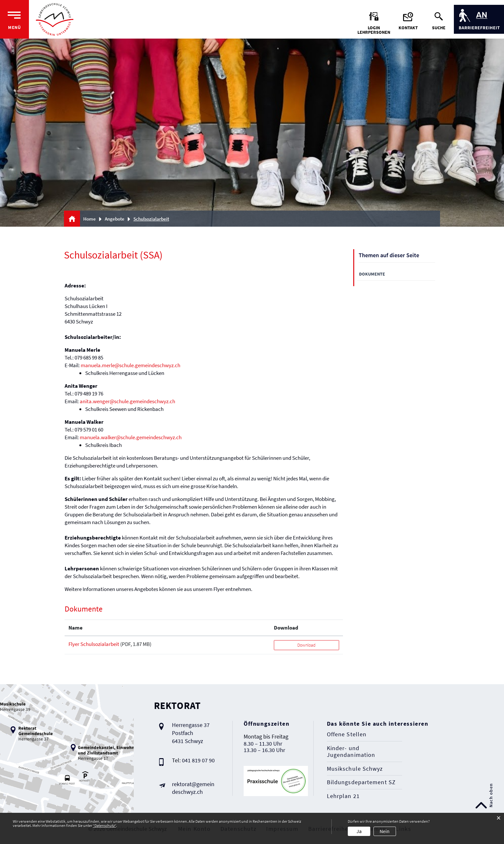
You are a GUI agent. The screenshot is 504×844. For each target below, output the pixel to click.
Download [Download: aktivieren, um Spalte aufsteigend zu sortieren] (286, 628)
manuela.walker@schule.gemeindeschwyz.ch (131, 437)
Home (90, 219)
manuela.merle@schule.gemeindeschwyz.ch (130, 365)
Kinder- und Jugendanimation (351, 752)
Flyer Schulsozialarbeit (94, 644)
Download (306, 645)
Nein (385, 831)
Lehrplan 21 (343, 796)
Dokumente (372, 274)
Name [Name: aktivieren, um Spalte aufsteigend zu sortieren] (76, 628)
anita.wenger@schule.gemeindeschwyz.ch (127, 401)
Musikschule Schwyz (355, 769)
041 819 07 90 (198, 760)
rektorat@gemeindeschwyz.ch (193, 788)
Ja (359, 831)
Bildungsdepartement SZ (361, 782)
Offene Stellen (347, 734)
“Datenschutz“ (104, 826)
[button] (117, 219)
